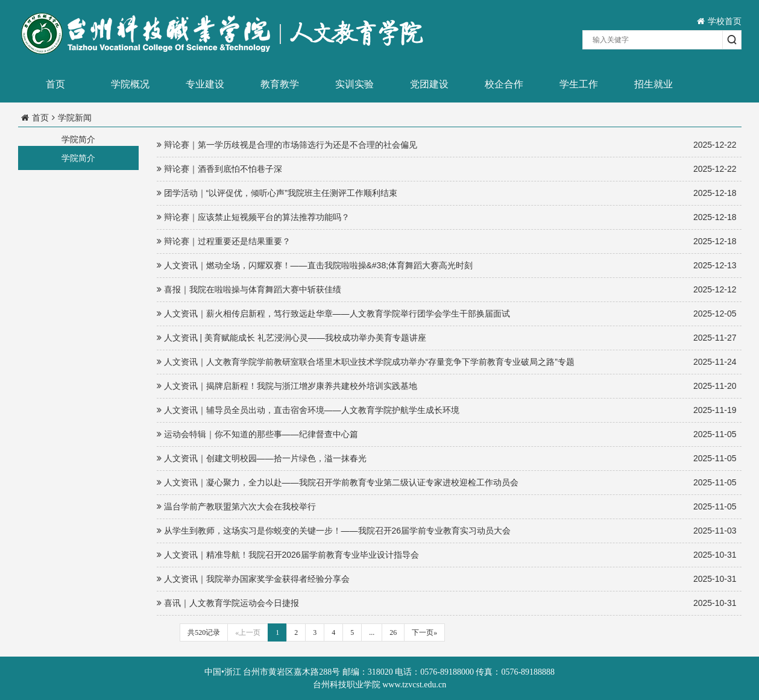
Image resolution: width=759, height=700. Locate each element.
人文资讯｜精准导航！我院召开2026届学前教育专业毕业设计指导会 (447, 555)
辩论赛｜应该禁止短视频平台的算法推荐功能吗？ (447, 217)
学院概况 (130, 84)
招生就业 (653, 84)
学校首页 (719, 21)
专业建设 (205, 84)
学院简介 (78, 158)
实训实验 (354, 84)
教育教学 (280, 84)
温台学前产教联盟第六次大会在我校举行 (447, 507)
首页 (55, 84)
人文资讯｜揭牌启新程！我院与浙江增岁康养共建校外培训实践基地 (447, 386)
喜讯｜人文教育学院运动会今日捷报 (447, 603)
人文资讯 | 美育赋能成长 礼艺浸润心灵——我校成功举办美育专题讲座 (447, 338)
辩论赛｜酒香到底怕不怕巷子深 (447, 169)
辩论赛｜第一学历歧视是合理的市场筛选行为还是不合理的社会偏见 (447, 145)
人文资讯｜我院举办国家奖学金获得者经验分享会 (447, 579)
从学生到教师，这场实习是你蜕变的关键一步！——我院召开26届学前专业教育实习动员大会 (447, 531)
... (372, 632)
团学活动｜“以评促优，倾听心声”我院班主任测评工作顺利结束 (447, 193)
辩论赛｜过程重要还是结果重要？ (447, 241)
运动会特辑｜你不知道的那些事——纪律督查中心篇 (447, 434)
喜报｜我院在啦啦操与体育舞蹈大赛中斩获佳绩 (447, 290)
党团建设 (429, 84)
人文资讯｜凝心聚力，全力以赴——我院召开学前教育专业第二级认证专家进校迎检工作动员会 (447, 483)
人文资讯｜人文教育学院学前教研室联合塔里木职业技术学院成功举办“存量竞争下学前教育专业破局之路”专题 (447, 362)
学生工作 (579, 84)
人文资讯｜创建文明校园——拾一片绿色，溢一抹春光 (447, 459)
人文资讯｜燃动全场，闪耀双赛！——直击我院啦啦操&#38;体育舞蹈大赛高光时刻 (447, 266)
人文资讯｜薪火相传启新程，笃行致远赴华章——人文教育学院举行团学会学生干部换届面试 (447, 314)
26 (393, 632)
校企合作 (504, 84)
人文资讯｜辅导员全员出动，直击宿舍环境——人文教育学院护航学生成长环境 (447, 410)
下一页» (424, 632)
